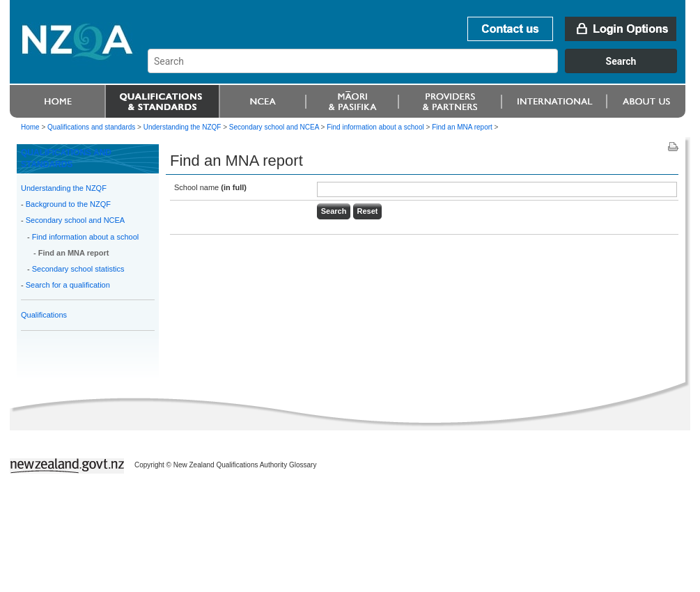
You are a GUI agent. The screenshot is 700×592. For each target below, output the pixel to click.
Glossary (303, 465)
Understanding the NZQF (64, 188)
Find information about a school (85, 237)
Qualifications (44, 315)
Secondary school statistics (78, 269)
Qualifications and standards (91, 127)
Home (30, 127)
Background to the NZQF (68, 204)
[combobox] (419, 70)
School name (210, 187)
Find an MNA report (74, 253)
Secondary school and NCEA (75, 220)
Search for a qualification (68, 285)
